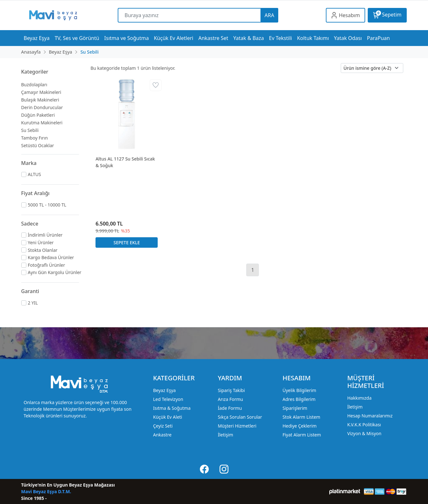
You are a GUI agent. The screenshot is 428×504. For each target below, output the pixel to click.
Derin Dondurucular (42, 107)
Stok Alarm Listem (301, 417)
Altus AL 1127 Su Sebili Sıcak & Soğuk (125, 162)
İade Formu (230, 408)
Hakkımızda (359, 398)
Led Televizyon (168, 399)
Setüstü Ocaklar (38, 145)
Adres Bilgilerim (299, 399)
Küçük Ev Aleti (167, 417)
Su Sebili (30, 130)
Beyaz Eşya (164, 390)
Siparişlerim (295, 408)
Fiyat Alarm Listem (302, 435)
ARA (269, 15)
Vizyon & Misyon (364, 433)
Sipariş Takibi (231, 390)
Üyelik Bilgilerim (299, 390)
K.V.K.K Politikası (364, 425)
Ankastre (162, 435)
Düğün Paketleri (38, 115)
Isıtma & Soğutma (172, 408)
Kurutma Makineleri (42, 123)
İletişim (225, 435)
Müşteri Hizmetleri (237, 426)
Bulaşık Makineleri (40, 100)
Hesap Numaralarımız (370, 416)
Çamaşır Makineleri (41, 92)
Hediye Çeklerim (299, 426)
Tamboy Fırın (35, 138)
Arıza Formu (230, 399)
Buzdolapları (34, 85)
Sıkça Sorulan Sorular (240, 417)
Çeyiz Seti (163, 426)
